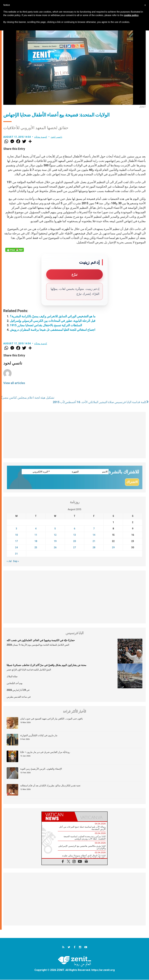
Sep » (16, 561)
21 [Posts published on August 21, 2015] (94, 541)
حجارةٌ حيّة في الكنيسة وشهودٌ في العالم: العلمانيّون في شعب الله (41, 640)
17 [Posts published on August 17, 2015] (16, 541)
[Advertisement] (74, 435)
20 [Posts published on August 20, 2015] (74, 541)
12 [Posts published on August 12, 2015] (55, 535)
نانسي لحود (56, 137)
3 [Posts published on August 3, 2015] (16, 529)
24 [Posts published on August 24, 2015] (16, 548)
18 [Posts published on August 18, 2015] (36, 541)
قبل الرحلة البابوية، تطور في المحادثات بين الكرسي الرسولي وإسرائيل (53, 321)
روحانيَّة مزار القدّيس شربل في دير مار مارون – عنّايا (45, 752)
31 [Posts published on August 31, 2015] (16, 554)
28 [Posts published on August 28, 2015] (94, 548)
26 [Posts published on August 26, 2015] (55, 548)
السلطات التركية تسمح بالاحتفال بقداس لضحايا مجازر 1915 (46, 325)
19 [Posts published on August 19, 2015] (55, 541)
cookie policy (131, 15)
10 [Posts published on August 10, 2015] (16, 535)
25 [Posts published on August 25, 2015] (36, 548)
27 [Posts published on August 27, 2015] (74, 548)
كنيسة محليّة (41, 137)
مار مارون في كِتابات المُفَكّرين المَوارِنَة (39, 735)
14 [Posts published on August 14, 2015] (94, 535)
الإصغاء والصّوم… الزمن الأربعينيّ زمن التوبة (41, 769)
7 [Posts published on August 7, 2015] (94, 529)
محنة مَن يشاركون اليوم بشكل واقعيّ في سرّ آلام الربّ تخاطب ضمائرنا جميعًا (46, 665)
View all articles (14, 383)
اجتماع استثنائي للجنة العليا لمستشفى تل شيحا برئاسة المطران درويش (53, 330)
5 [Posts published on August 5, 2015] (55, 529)
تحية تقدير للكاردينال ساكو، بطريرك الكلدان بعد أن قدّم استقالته (50, 786)
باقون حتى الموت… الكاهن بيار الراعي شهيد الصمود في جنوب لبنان (51, 719)
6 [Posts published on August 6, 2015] (74, 529)
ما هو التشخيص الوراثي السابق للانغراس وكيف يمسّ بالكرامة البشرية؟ (53, 316)
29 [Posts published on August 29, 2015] (113, 548)
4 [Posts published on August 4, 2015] (36, 529)
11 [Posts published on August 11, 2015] (36, 535)
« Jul (9, 561)
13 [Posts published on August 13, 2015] (74, 535)
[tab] (58, 817)
